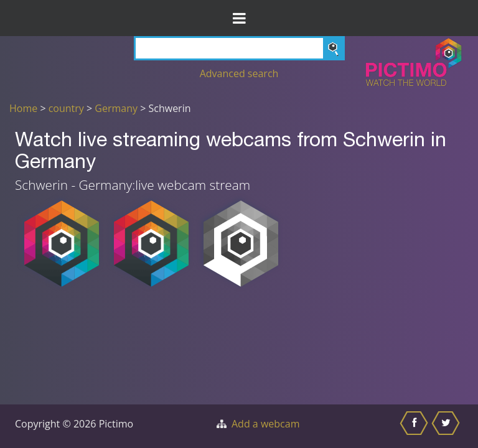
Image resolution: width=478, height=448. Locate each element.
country (66, 108)
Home (23, 108)
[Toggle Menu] (239, 18)
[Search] (239, 48)
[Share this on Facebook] (415, 426)
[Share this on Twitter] (447, 426)
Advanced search (239, 73)
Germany (116, 108)
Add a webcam (265, 424)
